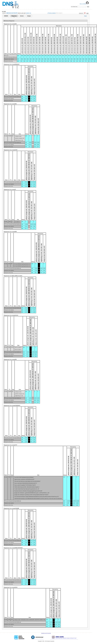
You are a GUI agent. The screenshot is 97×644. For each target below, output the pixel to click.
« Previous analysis (51, 13)
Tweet (85, 16)
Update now (29, 13)
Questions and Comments (46, 633)
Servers (22, 16)
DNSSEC (6, 16)
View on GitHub (84, 4)
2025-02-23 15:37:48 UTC (12, 13)
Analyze (29, 16)
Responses (14, 16)
